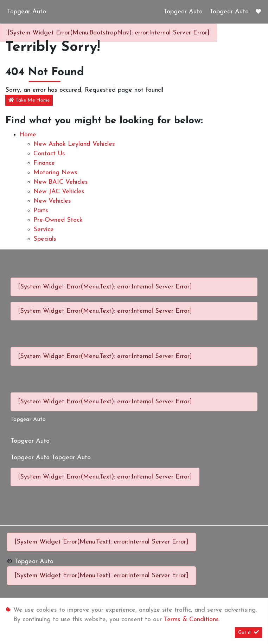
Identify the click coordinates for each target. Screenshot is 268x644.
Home (28, 135)
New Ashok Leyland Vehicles (74, 144)
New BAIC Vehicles (61, 182)
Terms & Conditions (191, 620)
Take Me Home (29, 100)
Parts (41, 211)
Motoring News (55, 173)
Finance (44, 163)
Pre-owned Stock (58, 220)
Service (44, 230)
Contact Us (49, 154)
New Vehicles (52, 201)
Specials (45, 239)
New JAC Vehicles (59, 192)
